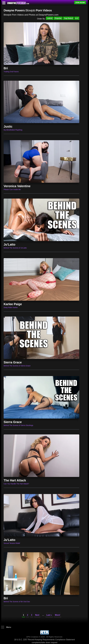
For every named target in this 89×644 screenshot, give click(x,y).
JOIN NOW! (80, 2)
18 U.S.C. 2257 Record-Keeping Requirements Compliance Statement (45, 640)
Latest (50, 18)
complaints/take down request (45, 642)
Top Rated (68, 18)
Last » (49, 615)
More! (58, 615)
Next (37, 615)
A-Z (77, 18)
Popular (58, 18)
